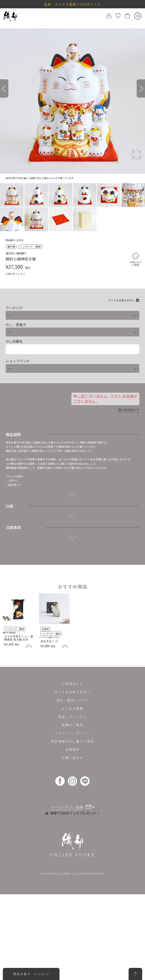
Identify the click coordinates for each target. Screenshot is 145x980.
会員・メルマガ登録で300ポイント (72, 4)
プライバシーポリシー (72, 733)
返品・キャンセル (72, 717)
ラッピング (14, 308)
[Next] (141, 88)
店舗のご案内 (72, 725)
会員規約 (72, 749)
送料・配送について (73, 700)
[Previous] (4, 88)
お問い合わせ (72, 758)
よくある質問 (72, 708)
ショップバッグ (18, 361)
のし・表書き (16, 325)
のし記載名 (14, 341)
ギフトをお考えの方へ (121, 300)
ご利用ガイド (72, 684)
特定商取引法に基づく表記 (72, 741)
